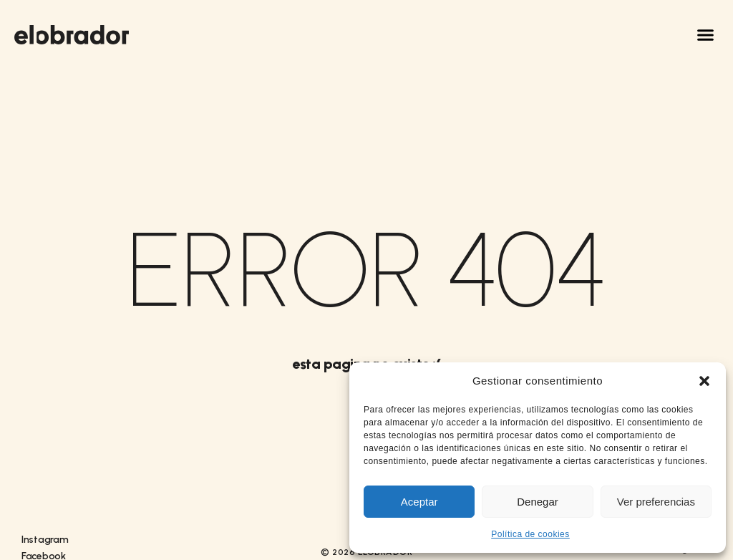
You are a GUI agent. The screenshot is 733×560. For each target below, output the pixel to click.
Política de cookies (530, 534)
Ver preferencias (656, 502)
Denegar (538, 502)
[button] (704, 381)
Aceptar (419, 502)
